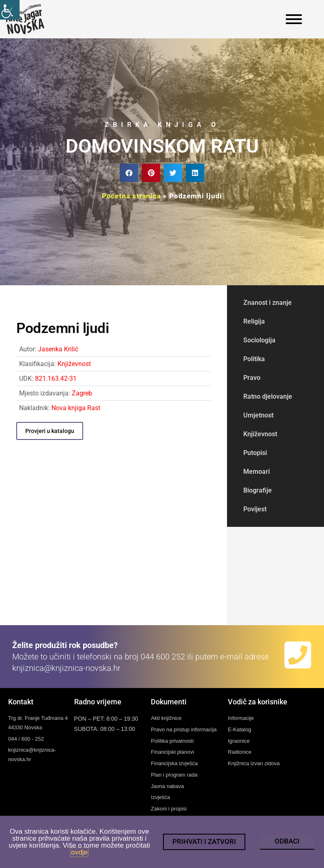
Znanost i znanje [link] (268, 303)
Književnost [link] (74, 364)
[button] (129, 173)
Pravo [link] (252, 378)
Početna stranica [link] (131, 196)
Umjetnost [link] (258, 415)
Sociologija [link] (259, 340)
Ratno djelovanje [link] (268, 396)
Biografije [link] (258, 490)
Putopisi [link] (255, 453)
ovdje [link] (79, 852)
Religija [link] (254, 321)
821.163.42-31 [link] (56, 379)
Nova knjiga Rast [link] (76, 408)
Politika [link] (254, 359)
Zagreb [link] (82, 393)
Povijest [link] (255, 509)
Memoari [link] (257, 472)
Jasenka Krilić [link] (58, 349)
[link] (10, 10)
